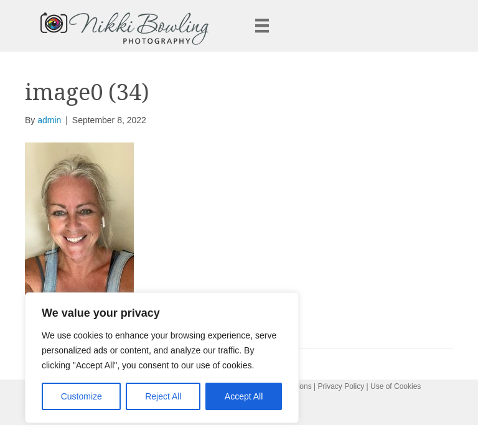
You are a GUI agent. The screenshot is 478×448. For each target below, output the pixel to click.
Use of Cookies (396, 386)
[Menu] (262, 26)
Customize (82, 396)
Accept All (244, 396)
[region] (162, 358)
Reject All (163, 396)
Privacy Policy (341, 386)
